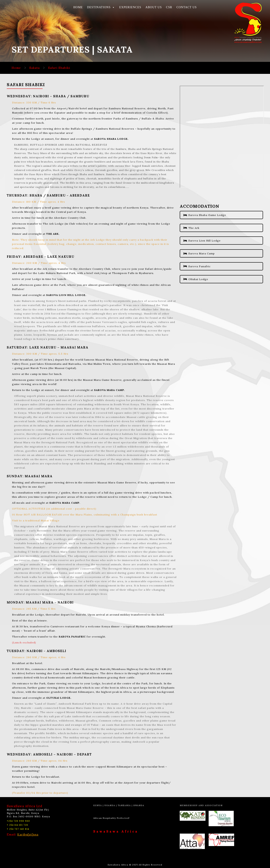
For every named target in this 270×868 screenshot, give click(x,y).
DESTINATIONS (101, 7)
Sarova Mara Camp (199, 253)
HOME (78, 7)
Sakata (34, 68)
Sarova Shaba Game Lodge (205, 215)
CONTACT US (186, 7)
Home (16, 68)
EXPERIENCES (130, 7)
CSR (169, 7)
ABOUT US (154, 7)
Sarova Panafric (197, 266)
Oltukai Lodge (196, 279)
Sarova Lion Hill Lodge (202, 241)
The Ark (191, 228)
